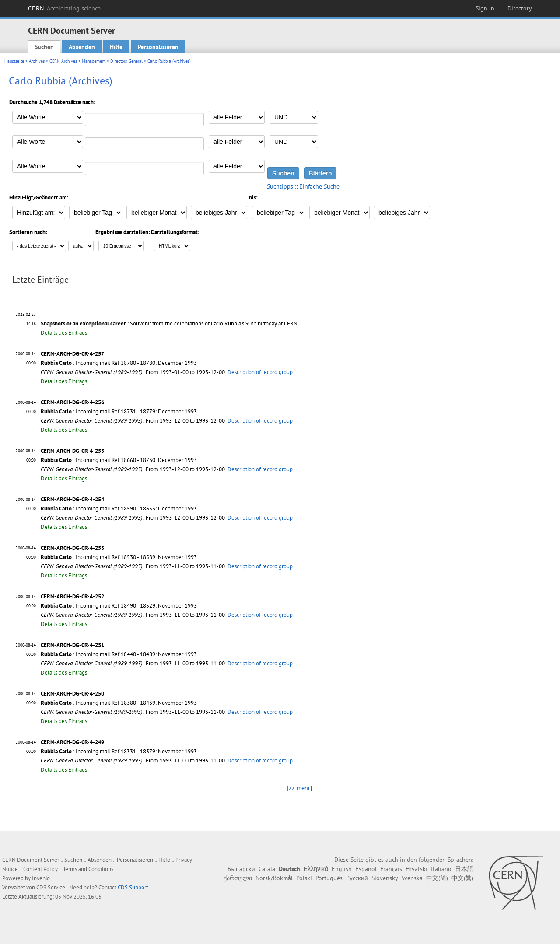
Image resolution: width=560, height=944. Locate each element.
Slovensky (385, 878)
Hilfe (116, 47)
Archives (37, 61)
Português (329, 878)
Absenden (82, 47)
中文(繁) (462, 878)
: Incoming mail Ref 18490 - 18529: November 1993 (119, 606)
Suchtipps (280, 186)
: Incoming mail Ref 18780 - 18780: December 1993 (119, 363)
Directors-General (126, 61)
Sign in (485, 8)
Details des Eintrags (64, 333)
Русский (357, 878)
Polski (304, 878)
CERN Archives (63, 61)
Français (391, 869)
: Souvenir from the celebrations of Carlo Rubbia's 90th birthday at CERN (169, 323)
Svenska (412, 878)
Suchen (44, 47)
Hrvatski (416, 869)
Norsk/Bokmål (274, 878)
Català (267, 869)
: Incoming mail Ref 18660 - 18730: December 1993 (119, 460)
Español (366, 869)
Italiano (441, 869)
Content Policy (40, 869)
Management (94, 61)
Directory (520, 8)
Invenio (41, 878)
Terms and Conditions (88, 869)
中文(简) (437, 878)
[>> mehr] (299, 788)
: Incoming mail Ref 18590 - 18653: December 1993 (119, 509)
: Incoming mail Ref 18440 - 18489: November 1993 (119, 654)
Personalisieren (158, 47)
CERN (64, 8)
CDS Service (51, 887)
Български (241, 869)
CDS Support (133, 887)
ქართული (238, 878)
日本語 (464, 869)
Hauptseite (14, 61)
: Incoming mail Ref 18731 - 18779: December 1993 (119, 411)
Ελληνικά (316, 869)
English (342, 869)
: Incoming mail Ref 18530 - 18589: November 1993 (119, 557)
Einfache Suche (319, 186)
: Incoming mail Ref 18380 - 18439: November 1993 (119, 703)
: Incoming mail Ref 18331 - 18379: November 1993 (119, 751)
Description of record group (260, 372)
